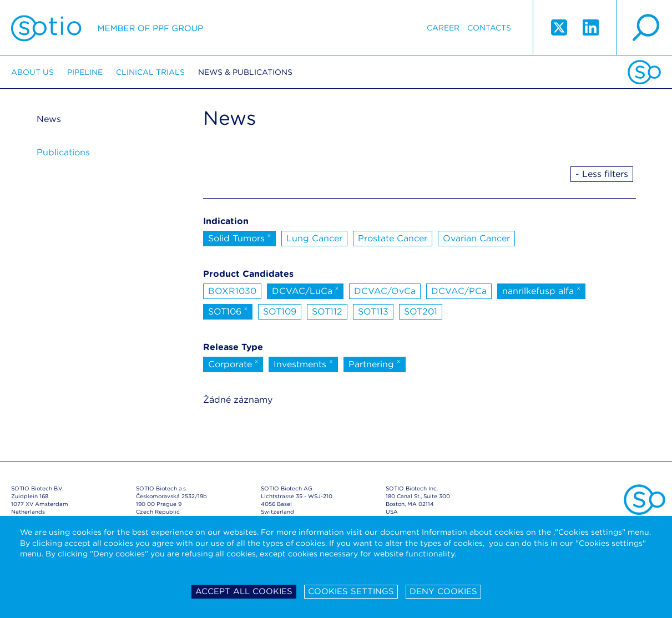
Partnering (375, 363)
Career (443, 28)
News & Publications (245, 72)
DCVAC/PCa (459, 291)
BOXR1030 (232, 291)
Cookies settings (351, 591)
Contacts (489, 28)
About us (32, 72)
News (49, 119)
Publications (63, 152)
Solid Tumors (240, 237)
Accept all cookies (244, 591)
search (644, 28)
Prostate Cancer (393, 238)
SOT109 (280, 311)
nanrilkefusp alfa (541, 290)
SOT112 (327, 311)
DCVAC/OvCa (385, 291)
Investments (303, 363)
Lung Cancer (314, 238)
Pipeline (85, 72)
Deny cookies (443, 591)
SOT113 (373, 311)
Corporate (233, 363)
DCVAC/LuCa (305, 290)
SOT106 (228, 311)
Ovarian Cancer (476, 238)
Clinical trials (150, 72)
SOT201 (421, 311)
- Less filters (602, 174)
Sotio (107, 28)
